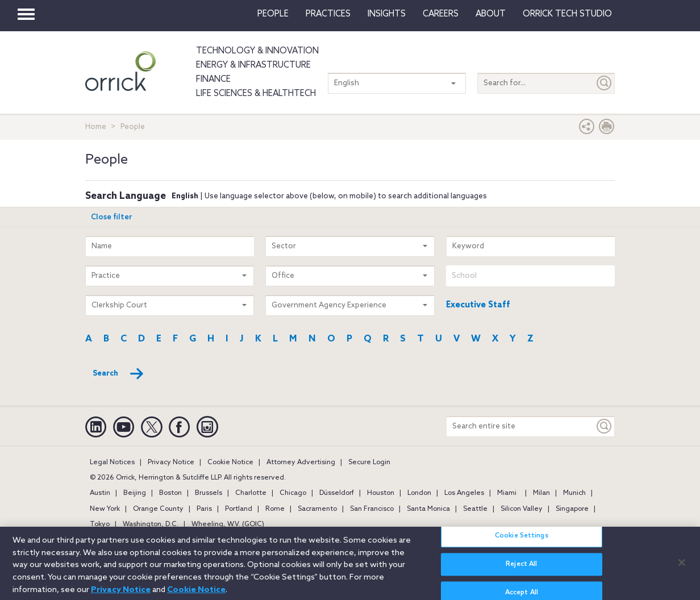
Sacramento (317, 509)
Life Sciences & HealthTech (256, 94)
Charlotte (251, 493)
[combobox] (530, 276)
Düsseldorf (337, 493)
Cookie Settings (522, 541)
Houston (381, 493)
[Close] (682, 568)
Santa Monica (428, 509)
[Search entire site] (520, 426)
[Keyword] (605, 426)
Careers (441, 14)
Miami (507, 493)
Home (96, 127)
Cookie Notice (230, 463)
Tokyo (100, 524)
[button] (587, 129)
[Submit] (605, 83)
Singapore (572, 509)
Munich (574, 493)
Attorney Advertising (301, 463)
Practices (328, 14)
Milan (541, 493)
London (419, 493)
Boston (170, 493)
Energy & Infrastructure (253, 65)
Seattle (475, 509)
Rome (275, 509)
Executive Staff (478, 305)
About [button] (491, 14)
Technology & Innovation (257, 51)
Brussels (209, 493)
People (273, 14)
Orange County (158, 509)
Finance (213, 80)
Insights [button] (387, 14)
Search (118, 374)
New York (105, 509)
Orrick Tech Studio (567, 14)
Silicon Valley (522, 509)
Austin (100, 493)
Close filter (112, 217)
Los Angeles (464, 493)
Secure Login (369, 463)
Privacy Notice (171, 463)
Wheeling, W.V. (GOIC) (228, 524)
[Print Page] (607, 129)
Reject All (521, 569)
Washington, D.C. (151, 524)
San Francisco (372, 509)
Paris (204, 509)
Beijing (135, 493)
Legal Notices (112, 463)
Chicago (293, 493)
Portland (239, 509)
